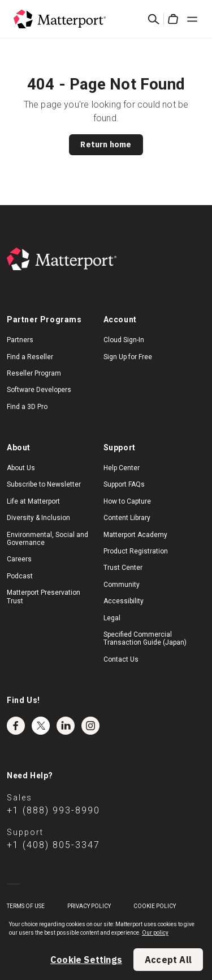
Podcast (20, 576)
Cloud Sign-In (124, 340)
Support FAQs (124, 484)
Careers (19, 559)
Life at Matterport (33, 501)
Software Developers (39, 390)
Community (122, 585)
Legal (112, 618)
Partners (20, 340)
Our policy (155, 933)
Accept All (168, 960)
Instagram (90, 726)
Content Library (127, 518)
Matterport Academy (135, 535)
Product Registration (136, 551)
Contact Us (121, 659)
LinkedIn (66, 726)
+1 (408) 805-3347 (53, 845)
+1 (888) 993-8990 (53, 810)
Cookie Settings (86, 960)
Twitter (41, 726)
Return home (106, 144)
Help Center (122, 468)
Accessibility (124, 601)
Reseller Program (34, 373)
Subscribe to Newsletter (44, 484)
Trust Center (123, 568)
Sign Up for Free (128, 357)
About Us (21, 468)
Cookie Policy (155, 906)
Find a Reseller (30, 357)
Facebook (16, 726)
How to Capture (127, 501)
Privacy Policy (89, 906)
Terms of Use (26, 906)
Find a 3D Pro (27, 407)
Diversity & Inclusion (38, 518)
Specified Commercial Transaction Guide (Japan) (145, 638)
